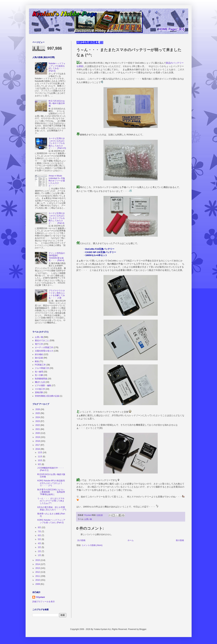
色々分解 (39, 375)
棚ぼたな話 (40, 382)
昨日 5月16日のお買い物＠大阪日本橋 (57, 103)
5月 (40, 539)
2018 (38, 441)
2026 (38, 409)
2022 (38, 425)
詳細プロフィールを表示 (44, 602)
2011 (38, 576)
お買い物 (88, 519)
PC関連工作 (40, 365)
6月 (40, 535)
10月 (40, 460)
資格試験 (39, 392)
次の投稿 (81, 540)
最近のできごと (42, 340)
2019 (38, 437)
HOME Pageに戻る (172, 29)
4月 (40, 543)
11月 (40, 457)
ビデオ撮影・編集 (43, 385)
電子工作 (39, 344)
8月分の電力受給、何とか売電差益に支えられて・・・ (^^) (52, 508)
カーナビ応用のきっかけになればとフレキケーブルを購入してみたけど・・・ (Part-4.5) (57, 143)
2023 (38, 421)
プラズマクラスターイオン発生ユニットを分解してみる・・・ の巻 (57, 294)
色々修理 (39, 372)
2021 (38, 429)
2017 (38, 445)
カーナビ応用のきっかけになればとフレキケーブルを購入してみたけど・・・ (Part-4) (57, 218)
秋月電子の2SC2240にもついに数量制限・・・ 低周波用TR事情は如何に (51, 492)
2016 (38, 449)
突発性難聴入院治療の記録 (47, 396)
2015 (38, 560)
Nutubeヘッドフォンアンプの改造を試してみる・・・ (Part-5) (57, 67)
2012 (38, 572)
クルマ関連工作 (42, 368)
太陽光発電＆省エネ (44, 351)
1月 (40, 555)
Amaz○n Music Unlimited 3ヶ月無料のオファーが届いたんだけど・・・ (57, 181)
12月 (40, 452)
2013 (38, 568)
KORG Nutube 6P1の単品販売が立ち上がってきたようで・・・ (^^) (51, 483)
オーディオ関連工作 (44, 347)
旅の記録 (39, 358)
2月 (40, 551)
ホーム (131, 540)
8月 (40, 527)
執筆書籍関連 (41, 379)
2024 (38, 417)
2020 (38, 433)
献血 (37, 361)
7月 (40, 532)
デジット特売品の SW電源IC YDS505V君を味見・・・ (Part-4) (57, 257)
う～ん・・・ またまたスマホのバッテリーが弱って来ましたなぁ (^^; (51, 501)
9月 (40, 464)
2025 (38, 413)
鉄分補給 (39, 354)
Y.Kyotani (40, 597)
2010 (38, 580)
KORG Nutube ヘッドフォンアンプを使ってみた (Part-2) (51, 521)
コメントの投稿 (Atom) (92, 545)
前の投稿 (180, 540)
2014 (38, 564)
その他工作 (40, 389)
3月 (40, 547)
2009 (38, 584)
